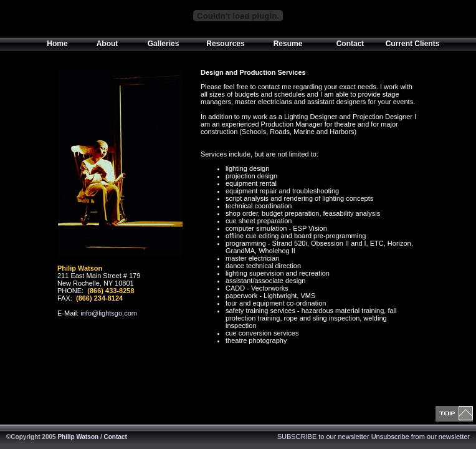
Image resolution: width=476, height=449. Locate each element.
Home (57, 44)
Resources (225, 44)
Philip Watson (78, 437)
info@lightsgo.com (109, 313)
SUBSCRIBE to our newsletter (323, 437)
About (107, 44)
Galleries (164, 44)
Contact (350, 44)
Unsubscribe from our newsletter (421, 437)
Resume (288, 44)
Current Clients (413, 44)
